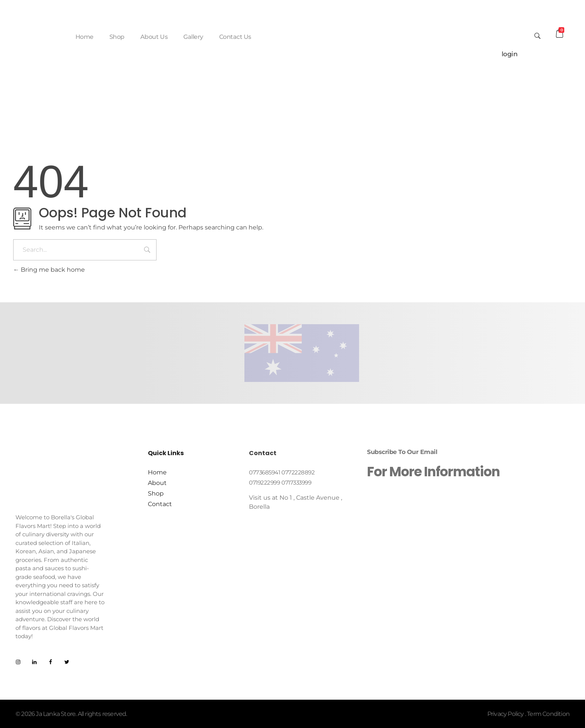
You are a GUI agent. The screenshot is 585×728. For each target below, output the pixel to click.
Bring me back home (49, 270)
